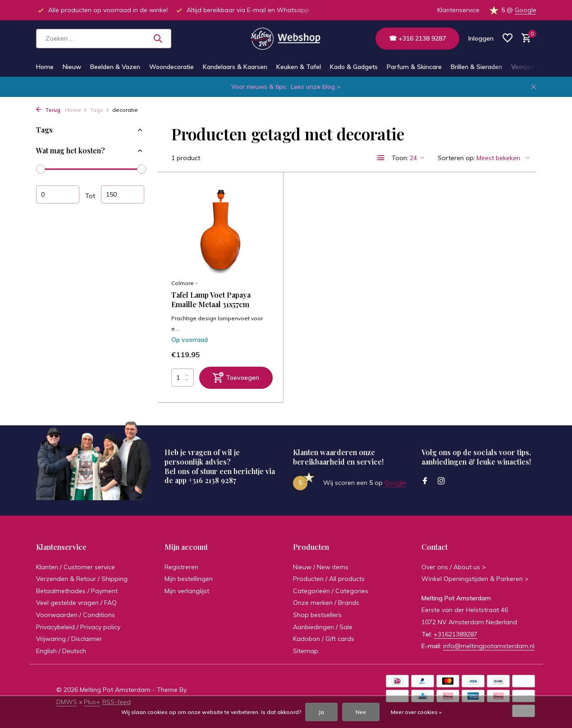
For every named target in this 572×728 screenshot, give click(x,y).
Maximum (123, 194)
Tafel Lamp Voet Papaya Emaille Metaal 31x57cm (211, 300)
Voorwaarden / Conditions (76, 615)
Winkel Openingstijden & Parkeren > (475, 579)
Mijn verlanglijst (187, 591)
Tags (100, 110)
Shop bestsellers (317, 615)
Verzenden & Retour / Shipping (82, 579)
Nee (361, 712)
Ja (321, 712)
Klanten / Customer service (76, 567)
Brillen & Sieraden (476, 67)
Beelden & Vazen (115, 67)
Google (526, 10)
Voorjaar (523, 67)
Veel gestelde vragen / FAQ (76, 603)
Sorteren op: (456, 158)
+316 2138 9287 (212, 480)
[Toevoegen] (236, 378)
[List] (381, 158)
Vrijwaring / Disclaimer (69, 639)
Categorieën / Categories (331, 591)
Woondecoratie (172, 67)
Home (45, 67)
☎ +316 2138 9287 (417, 38)
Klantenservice (458, 10)
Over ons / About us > (454, 567)
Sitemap (306, 651)
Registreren (181, 567)
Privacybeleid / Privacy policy (78, 627)
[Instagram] (441, 481)
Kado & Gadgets (354, 67)
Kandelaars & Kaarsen (235, 67)
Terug (48, 110)
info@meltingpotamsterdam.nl (489, 646)
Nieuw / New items (321, 567)
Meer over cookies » (416, 712)
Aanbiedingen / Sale (323, 627)
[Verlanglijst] (508, 39)
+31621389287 (455, 634)
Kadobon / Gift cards (324, 639)
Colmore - (184, 283)
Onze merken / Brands (326, 603)
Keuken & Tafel (299, 67)
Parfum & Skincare (414, 67)
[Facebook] (425, 481)
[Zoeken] (104, 39)
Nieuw (72, 67)
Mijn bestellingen (189, 579)
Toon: (400, 158)
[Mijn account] (481, 38)
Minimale (58, 194)
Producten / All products (329, 579)
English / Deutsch (61, 651)
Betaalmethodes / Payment (77, 591)
